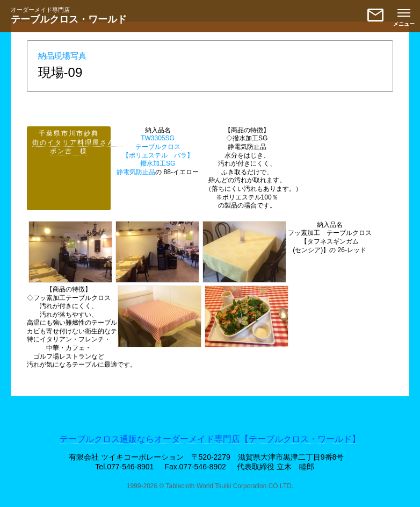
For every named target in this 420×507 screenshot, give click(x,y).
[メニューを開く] (404, 16)
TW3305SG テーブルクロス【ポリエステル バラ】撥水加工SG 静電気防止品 (155, 155)
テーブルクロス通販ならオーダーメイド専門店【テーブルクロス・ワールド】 (210, 439)
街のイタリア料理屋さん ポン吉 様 (77, 147)
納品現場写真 (62, 56)
